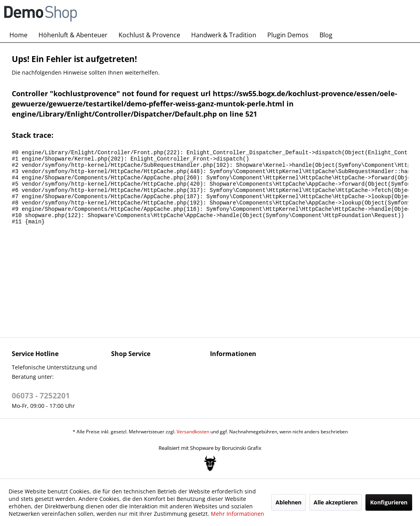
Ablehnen (289, 502)
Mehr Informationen (237, 514)
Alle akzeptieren (336, 502)
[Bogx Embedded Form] (210, 464)
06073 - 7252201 (41, 396)
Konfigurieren (389, 502)
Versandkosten (193, 432)
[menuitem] (18, 35)
